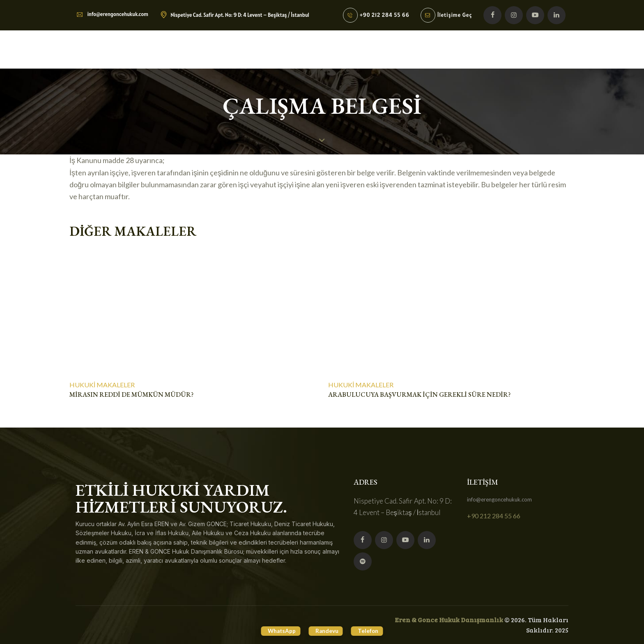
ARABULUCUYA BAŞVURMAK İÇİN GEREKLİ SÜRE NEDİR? (419, 395)
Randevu (327, 630)
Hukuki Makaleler (102, 385)
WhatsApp (274, 630)
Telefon (376, 630)
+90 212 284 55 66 (494, 516)
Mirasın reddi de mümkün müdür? (131, 395)
